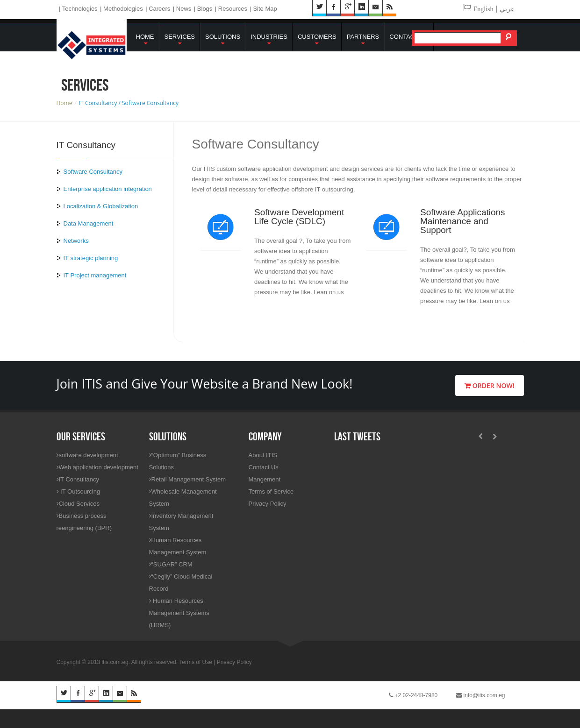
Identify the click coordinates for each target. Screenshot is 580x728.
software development (87, 455)
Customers (317, 40)
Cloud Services (78, 504)
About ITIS (263, 455)
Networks (76, 241)
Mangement (265, 479)
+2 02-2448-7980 (413, 695)
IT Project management (95, 275)
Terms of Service (271, 491)
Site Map (265, 9)
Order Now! (489, 385)
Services (180, 40)
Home (145, 40)
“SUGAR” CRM (171, 564)
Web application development (97, 467)
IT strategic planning (91, 258)
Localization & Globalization (101, 206)
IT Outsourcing (79, 491)
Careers (159, 9)
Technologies (80, 9)
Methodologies (123, 9)
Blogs (205, 9)
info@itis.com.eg (480, 695)
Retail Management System (188, 479)
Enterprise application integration (108, 189)
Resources (233, 9)
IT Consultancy (78, 479)
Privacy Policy (268, 504)
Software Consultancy (93, 172)
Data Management (89, 223)
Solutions (223, 40)
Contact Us (409, 37)
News (184, 9)
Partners (363, 40)
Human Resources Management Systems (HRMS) (179, 613)
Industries (269, 40)
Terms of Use (196, 662)
